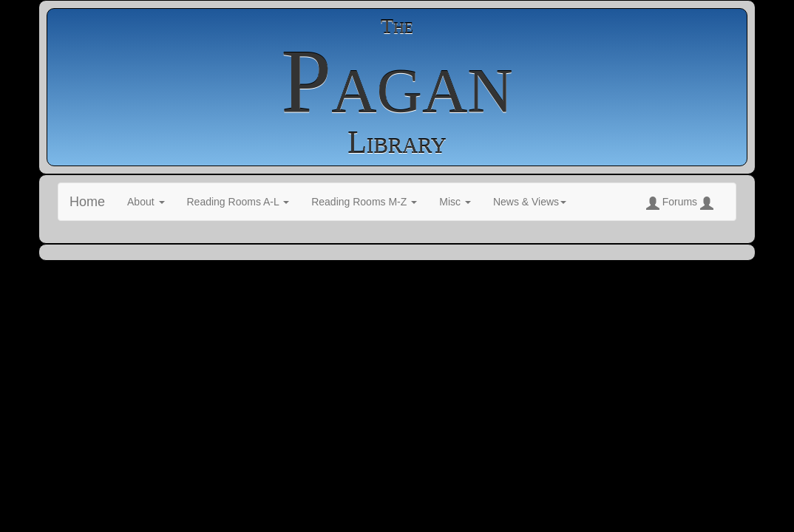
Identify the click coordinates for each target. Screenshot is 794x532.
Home (87, 202)
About (146, 202)
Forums (680, 203)
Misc (455, 202)
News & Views (530, 202)
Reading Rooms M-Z (364, 202)
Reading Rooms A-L (238, 202)
